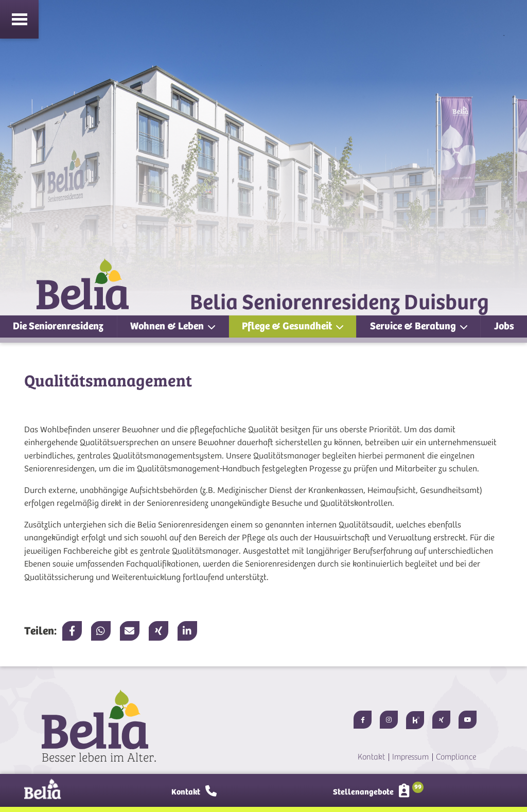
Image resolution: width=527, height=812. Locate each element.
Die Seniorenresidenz (58, 326)
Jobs (504, 326)
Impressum (410, 757)
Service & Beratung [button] (414, 326)
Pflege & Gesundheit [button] (288, 326)
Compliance (456, 757)
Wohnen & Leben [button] (168, 326)
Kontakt (371, 757)
